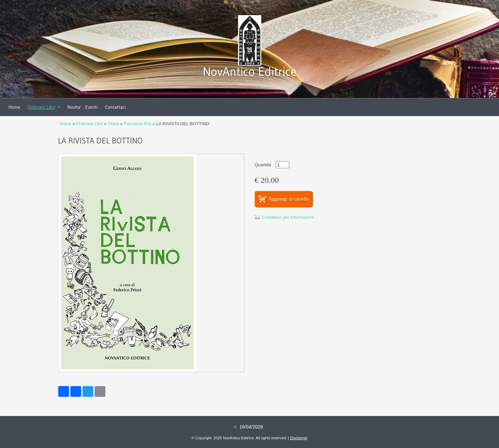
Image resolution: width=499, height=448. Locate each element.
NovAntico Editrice (250, 72)
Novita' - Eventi (82, 107)
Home (14, 107)
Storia (113, 124)
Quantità (263, 165)
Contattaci (115, 107)
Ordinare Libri (44, 107)
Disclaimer (299, 438)
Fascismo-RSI (138, 124)
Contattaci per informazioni (288, 217)
